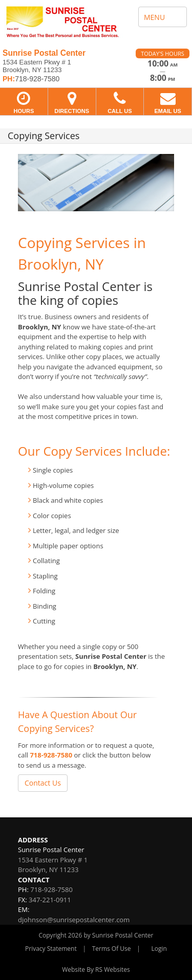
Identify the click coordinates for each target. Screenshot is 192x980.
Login (159, 949)
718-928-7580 (51, 755)
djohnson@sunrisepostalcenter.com (74, 920)
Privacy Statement (51, 949)
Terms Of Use (112, 949)
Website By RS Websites (96, 970)
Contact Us (43, 783)
